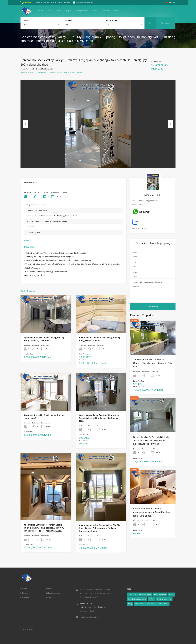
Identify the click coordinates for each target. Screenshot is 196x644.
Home (41, 11)
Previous (25, 124)
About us (95, 11)
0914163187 (144, 205)
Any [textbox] (25, 24)
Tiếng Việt (171, 2)
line (48, 2)
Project (68, 11)
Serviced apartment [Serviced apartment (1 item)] (164, 599)
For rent (59, 11)
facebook (53, 2)
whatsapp (39, 2)
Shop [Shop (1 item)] (130, 604)
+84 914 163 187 (29, 2)
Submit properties (81, 11)
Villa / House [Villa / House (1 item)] (163, 604)
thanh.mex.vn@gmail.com (82, 2)
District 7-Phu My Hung (58, 73)
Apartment (42, 73)
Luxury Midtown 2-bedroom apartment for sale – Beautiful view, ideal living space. (152, 512)
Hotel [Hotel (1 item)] (171, 595)
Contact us (106, 11)
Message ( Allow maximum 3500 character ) (147, 282)
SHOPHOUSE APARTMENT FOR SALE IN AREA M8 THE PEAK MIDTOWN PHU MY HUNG (151, 440)
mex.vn (30, 630)
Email (135, 262)
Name (135, 252)
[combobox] (41, 24)
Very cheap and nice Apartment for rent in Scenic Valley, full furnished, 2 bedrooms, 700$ (99, 418)
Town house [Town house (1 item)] (151, 604)
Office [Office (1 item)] (151, 599)
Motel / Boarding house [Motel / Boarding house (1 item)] (137, 599)
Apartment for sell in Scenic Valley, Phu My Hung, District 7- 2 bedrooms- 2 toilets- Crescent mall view (99, 528)
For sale (49, 11)
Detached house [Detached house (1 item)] (145, 595)
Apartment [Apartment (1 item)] (132, 595)
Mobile (135, 272)
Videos (116, 11)
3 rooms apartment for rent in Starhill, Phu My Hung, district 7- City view (153, 363)
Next (170, 124)
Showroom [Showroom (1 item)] (139, 604)
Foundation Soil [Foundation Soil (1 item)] (160, 595)
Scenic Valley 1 (76, 73)
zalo (44, 2)
